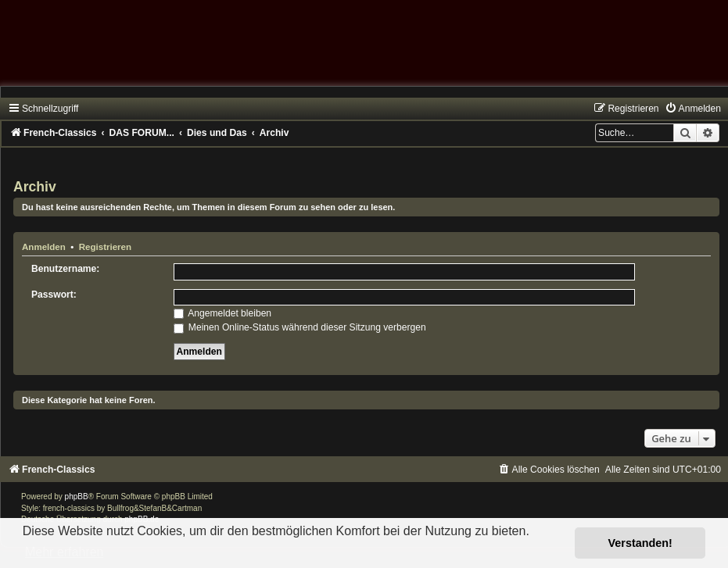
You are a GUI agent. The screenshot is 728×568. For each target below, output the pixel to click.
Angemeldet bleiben (223, 313)
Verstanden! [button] (640, 543)
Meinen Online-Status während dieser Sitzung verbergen (300, 327)
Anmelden (44, 247)
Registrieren (105, 247)
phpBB (77, 497)
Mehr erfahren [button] (65, 552)
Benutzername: (65, 269)
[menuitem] (693, 109)
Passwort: (54, 295)
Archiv (35, 187)
